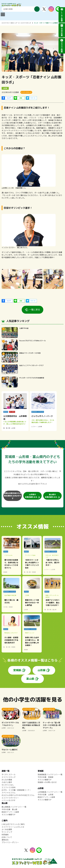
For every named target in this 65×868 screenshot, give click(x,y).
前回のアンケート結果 (46, 797)
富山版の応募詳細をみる (51, 496)
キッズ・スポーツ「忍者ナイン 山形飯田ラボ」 (48, 23)
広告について (7, 837)
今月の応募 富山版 (9, 809)
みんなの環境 (7, 780)
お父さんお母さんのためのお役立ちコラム (18, 795)
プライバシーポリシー (10, 842)
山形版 (42, 670)
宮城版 (17, 670)
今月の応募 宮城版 (45, 777)
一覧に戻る (35, 310)
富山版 (30, 679)
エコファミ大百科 (9, 787)
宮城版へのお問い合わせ (47, 782)
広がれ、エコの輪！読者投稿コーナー (16, 790)
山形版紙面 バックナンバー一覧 (50, 792)
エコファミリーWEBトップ (9, 23)
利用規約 (5, 835)
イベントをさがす (9, 800)
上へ (53, 861)
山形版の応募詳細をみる (31, 496)
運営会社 (5, 840)
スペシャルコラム (9, 793)
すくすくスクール (9, 775)
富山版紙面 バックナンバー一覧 (14, 807)
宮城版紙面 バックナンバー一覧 (50, 775)
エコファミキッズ (26, 23)
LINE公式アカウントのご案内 (13, 824)
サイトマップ (7, 832)
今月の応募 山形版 (45, 795)
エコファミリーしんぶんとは (13, 827)
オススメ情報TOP (45, 780)
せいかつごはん (8, 785)
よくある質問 (7, 829)
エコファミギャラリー (10, 798)
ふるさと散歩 (7, 782)
